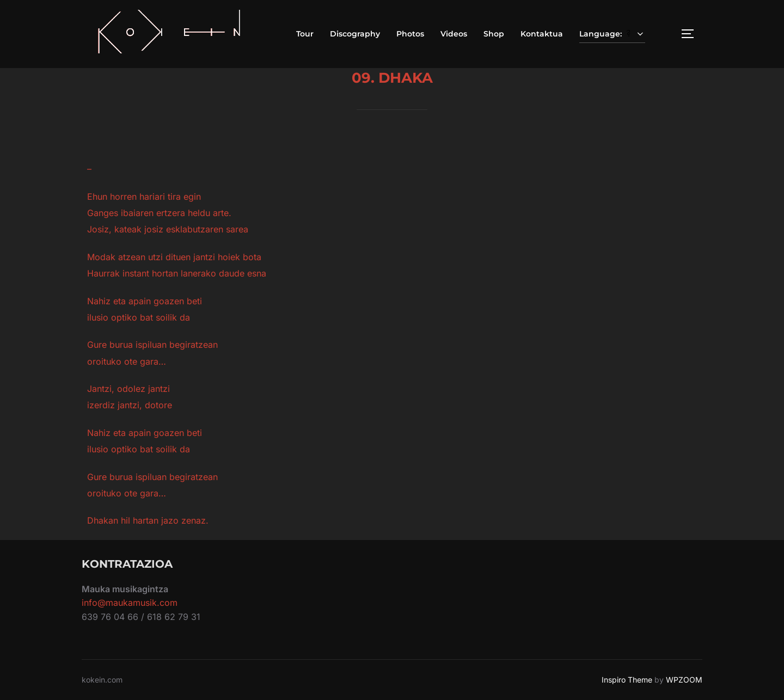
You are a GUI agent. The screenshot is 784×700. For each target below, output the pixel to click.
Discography (355, 34)
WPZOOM (684, 680)
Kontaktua (542, 34)
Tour (305, 34)
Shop (494, 34)
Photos (410, 34)
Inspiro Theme (627, 680)
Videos (454, 34)
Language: (612, 34)
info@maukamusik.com (130, 603)
